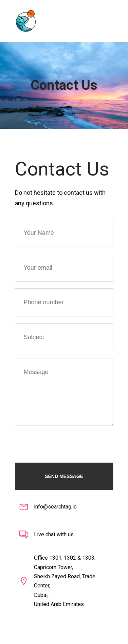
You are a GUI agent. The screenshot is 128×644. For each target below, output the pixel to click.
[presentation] (67, 439)
